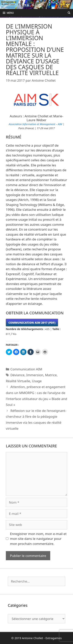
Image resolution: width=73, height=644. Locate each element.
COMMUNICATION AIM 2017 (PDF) (32, 323)
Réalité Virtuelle (18, 381)
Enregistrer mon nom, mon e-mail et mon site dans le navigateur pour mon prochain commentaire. (38, 539)
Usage (37, 381)
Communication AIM (26, 369)
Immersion (35, 375)
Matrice (51, 375)
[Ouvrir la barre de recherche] (69, 13)
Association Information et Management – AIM (36, 124)
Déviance (17, 375)
